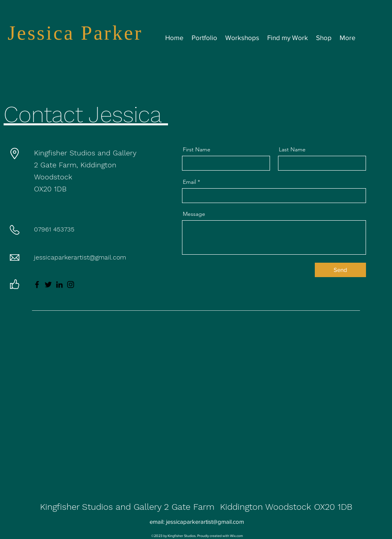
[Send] (340, 270)
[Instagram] (71, 285)
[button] (242, 38)
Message (194, 214)
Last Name (292, 149)
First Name (197, 149)
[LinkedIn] (59, 285)
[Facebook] (37, 285)
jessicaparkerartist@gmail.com (80, 257)
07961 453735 (54, 229)
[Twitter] (48, 285)
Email (189, 182)
